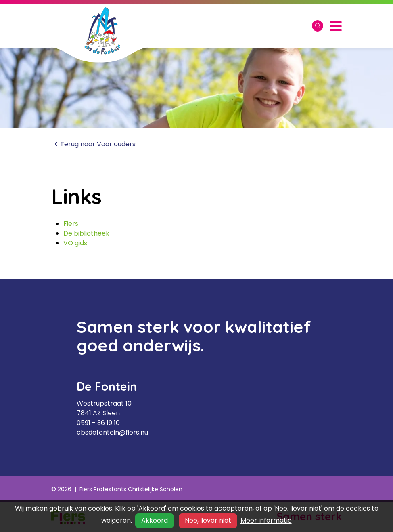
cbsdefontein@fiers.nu (112, 432)
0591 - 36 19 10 (98, 423)
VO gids (75, 243)
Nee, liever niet (208, 520)
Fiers (71, 224)
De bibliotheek (86, 233)
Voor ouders (93, 144)
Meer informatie (266, 520)
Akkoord (155, 520)
